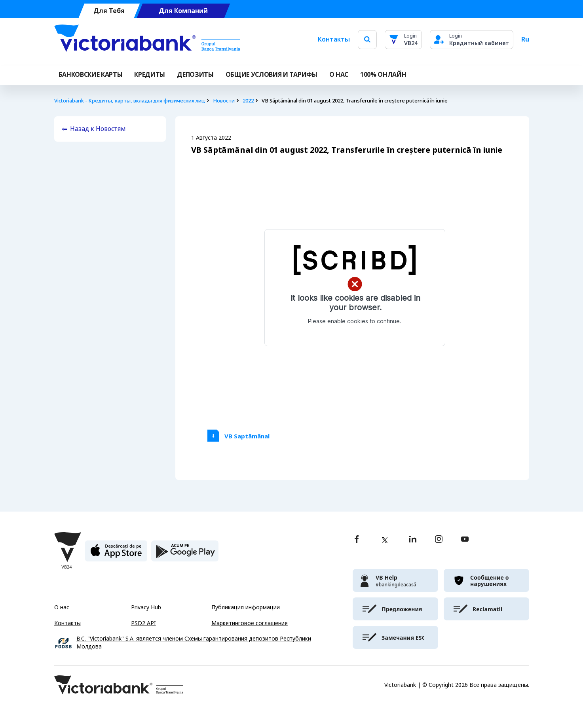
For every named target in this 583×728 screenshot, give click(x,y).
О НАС (339, 75)
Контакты (334, 39)
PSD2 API (143, 623)
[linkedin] (413, 540)
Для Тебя (109, 11)
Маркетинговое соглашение (250, 623)
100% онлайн (383, 75)
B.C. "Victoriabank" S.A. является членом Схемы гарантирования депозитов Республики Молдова (194, 643)
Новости (224, 101)
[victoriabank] (395, 580)
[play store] (185, 554)
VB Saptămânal (247, 436)
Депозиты (195, 75)
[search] (367, 39)
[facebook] (357, 540)
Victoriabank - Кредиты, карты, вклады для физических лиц (130, 101)
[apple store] (116, 554)
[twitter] (385, 540)
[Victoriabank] (147, 40)
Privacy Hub (146, 607)
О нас (62, 607)
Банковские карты (91, 75)
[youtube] (465, 540)
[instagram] (439, 540)
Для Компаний (183, 11)
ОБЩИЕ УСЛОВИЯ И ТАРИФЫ (272, 75)
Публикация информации (246, 607)
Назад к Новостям (98, 129)
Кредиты (150, 75)
